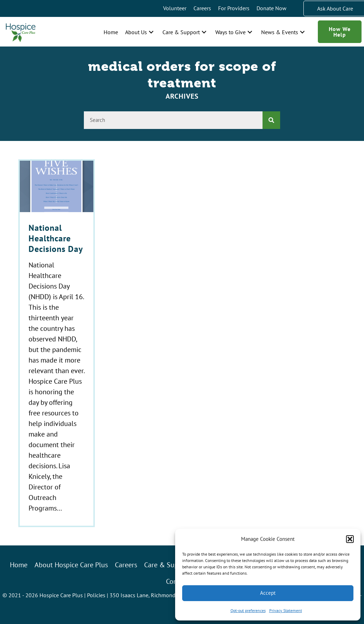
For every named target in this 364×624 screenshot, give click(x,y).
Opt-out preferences (248, 610)
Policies (96, 595)
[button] (350, 539)
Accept (268, 593)
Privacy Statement (286, 610)
